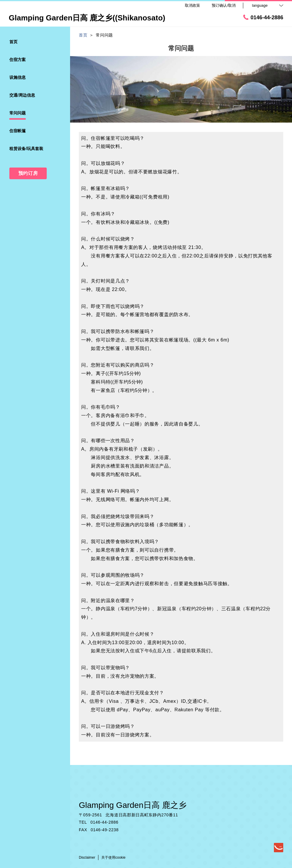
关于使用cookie (113, 857)
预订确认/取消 (224, 5)
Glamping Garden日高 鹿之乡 (133, 805)
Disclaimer (87, 857)
